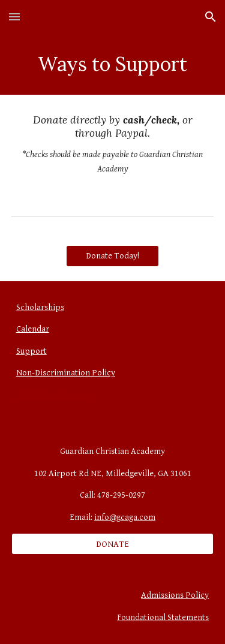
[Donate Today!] (112, 255)
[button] (14, 16)
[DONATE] (113, 544)
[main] (113, 64)
